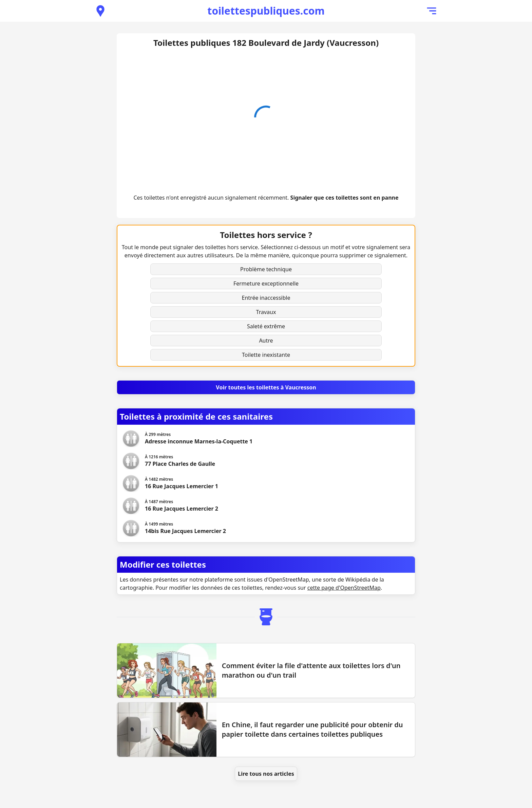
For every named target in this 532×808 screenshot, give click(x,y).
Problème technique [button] (266, 269)
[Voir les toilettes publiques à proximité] (100, 11)
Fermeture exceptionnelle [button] (266, 283)
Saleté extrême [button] (266, 326)
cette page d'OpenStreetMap (344, 588)
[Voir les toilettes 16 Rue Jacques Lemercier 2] (182, 506)
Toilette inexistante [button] (266, 355)
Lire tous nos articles (266, 774)
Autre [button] (266, 341)
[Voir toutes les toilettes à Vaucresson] (266, 387)
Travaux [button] (266, 312)
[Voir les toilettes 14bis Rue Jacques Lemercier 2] (185, 528)
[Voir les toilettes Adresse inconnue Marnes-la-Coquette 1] (199, 439)
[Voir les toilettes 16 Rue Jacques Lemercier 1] (182, 483)
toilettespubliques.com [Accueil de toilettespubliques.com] (266, 11)
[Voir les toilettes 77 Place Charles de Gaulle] (180, 461)
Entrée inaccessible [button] (266, 298)
